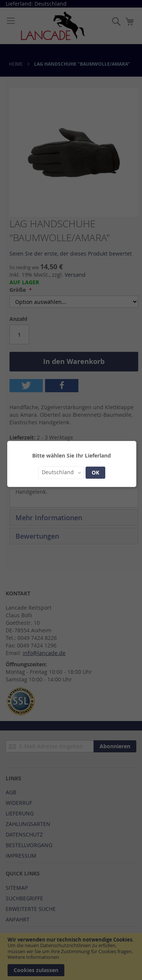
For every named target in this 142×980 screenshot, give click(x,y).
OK (95, 472)
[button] (61, 473)
